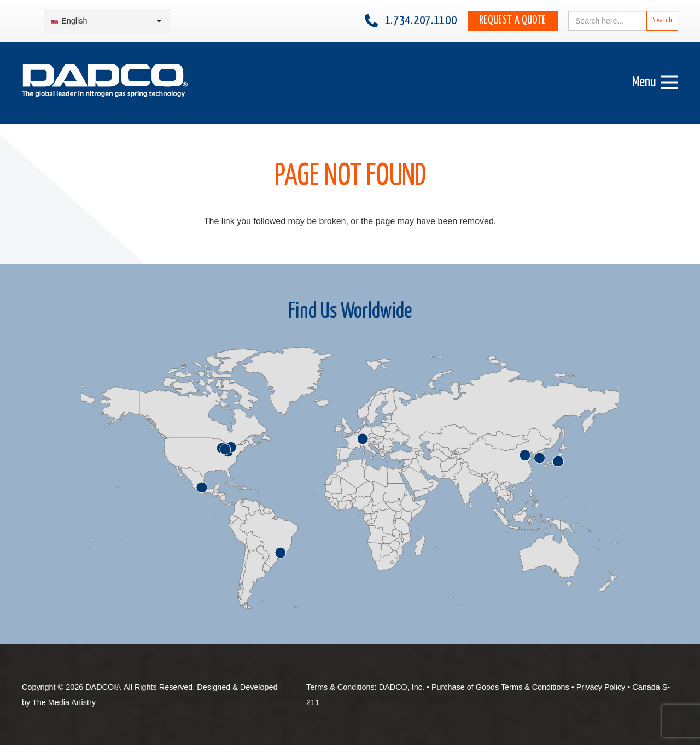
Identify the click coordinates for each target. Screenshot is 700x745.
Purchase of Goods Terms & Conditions (500, 687)
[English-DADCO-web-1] (105, 83)
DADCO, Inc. (402, 687)
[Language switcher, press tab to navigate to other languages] (107, 21)
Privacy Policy (601, 687)
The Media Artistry (64, 702)
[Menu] (655, 83)
